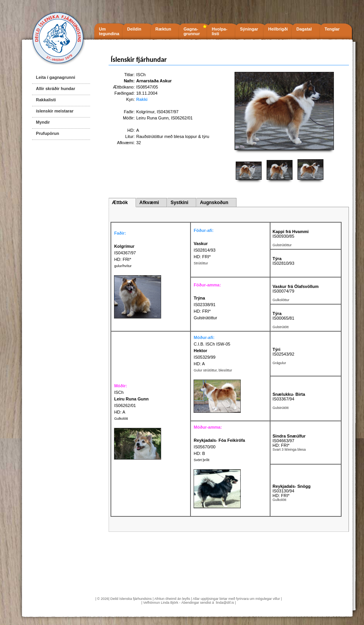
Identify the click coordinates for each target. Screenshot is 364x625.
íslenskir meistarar (55, 111)
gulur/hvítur (123, 266)
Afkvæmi (149, 203)
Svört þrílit (202, 460)
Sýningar (249, 29)
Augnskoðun (214, 203)
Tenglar (332, 29)
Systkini (179, 203)
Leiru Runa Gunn (153, 118)
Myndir (43, 122)
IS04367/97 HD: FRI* (125, 253)
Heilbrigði (278, 29)
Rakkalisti (46, 100)
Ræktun (163, 29)
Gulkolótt (121, 419)
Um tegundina (109, 31)
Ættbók (120, 203)
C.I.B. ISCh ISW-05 (212, 344)
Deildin (134, 29)
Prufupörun (48, 133)
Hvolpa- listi (219, 31)
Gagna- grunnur (192, 31)
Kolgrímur (145, 112)
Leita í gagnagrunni (55, 77)
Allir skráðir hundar (55, 89)
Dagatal (304, 29)
